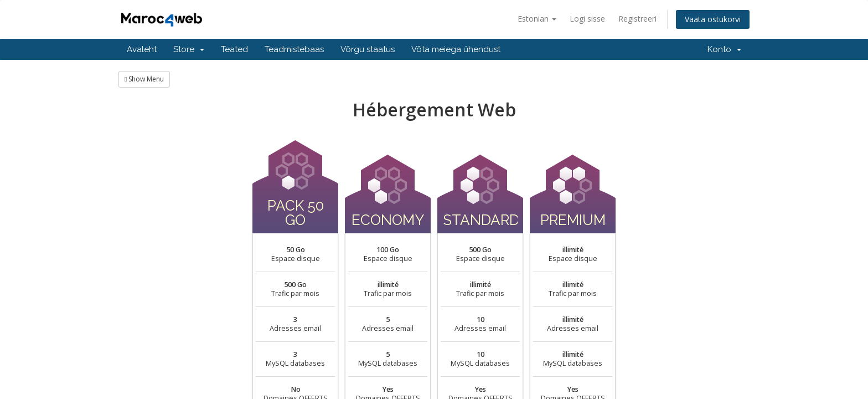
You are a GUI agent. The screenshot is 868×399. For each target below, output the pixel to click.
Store (189, 49)
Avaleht (142, 49)
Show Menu (144, 79)
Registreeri (637, 19)
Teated (234, 49)
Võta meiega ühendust (456, 49)
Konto (724, 49)
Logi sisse (587, 19)
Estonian (537, 19)
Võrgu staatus (368, 49)
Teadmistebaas (294, 49)
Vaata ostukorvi (713, 19)
